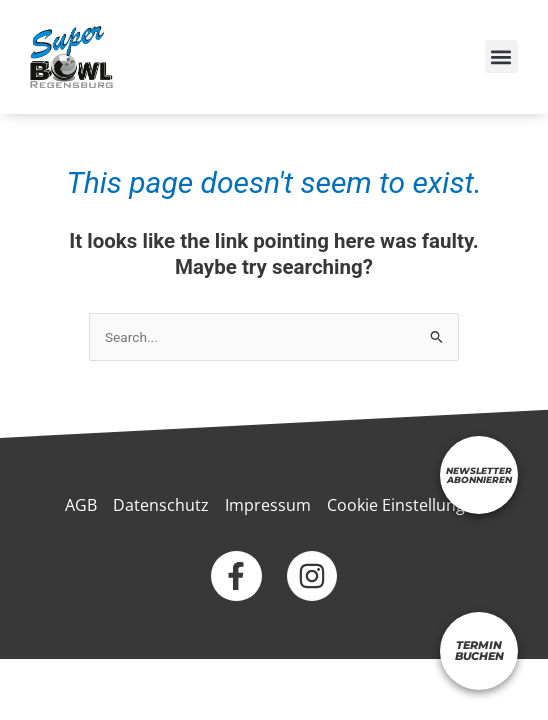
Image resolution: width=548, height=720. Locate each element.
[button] (501, 56)
